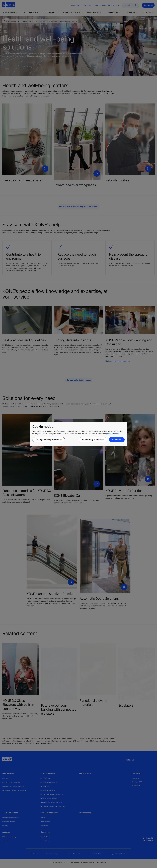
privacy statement (113, 434)
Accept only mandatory (93, 440)
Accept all (117, 440)
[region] (78, 434)
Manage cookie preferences (49, 440)
